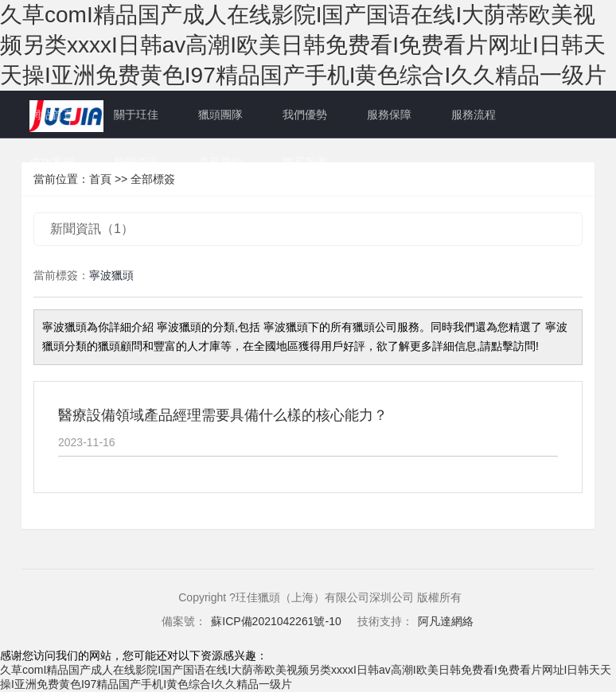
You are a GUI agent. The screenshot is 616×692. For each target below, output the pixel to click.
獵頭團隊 (220, 115)
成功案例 (52, 162)
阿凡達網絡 (446, 621)
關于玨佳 (136, 115)
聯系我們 (305, 162)
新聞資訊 (136, 162)
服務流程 (474, 115)
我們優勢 (305, 115)
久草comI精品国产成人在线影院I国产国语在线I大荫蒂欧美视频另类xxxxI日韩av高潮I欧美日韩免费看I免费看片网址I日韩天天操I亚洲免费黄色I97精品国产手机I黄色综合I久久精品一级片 (303, 45)
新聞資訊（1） (92, 229)
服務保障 (389, 115)
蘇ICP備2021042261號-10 (276, 621)
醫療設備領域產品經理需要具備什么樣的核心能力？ (223, 415)
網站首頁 (52, 115)
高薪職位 (220, 162)
